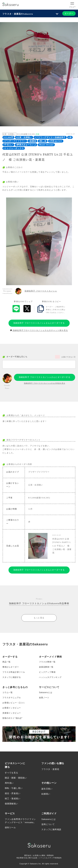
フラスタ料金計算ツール (14, 672)
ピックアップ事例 (47, 672)
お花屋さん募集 (39, 855)
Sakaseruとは (46, 692)
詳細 (38, 134)
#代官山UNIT (56, 141)
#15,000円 (8, 137)
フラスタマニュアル (12, 698)
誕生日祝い (47, 789)
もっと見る (39, 618)
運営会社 (28, 855)
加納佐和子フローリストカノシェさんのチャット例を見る (39, 330)
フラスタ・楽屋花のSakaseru (18, 14)
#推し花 (43, 141)
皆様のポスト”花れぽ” (12, 718)
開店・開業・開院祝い (16, 778)
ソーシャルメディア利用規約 (50, 858)
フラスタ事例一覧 (47, 662)
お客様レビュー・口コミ (14, 703)
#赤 (70, 137)
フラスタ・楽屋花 (50, 769)
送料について (48, 824)
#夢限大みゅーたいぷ (26, 145)
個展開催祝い (11, 804)
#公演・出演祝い (24, 137)
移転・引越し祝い (14, 788)
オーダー (69, 13)
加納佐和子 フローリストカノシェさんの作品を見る (45, 383)
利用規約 (50, 855)
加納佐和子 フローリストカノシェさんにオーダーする (39, 323)
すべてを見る (11, 773)
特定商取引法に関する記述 (27, 858)
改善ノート (44, 698)
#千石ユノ (8, 145)
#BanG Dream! (46, 145)
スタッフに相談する (12, 677)
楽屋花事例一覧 (46, 667)
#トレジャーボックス (14, 148)
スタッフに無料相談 (51, 829)
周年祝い (9, 783)
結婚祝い (46, 794)
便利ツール (10, 828)
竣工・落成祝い (13, 799)
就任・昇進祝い (13, 793)
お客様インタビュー (12, 708)
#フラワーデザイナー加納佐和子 (50, 137)
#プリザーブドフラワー (15, 141)
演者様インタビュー (12, 713)
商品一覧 (6, 662)
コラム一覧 (8, 692)
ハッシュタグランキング (50, 677)
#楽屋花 (32, 141)
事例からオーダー (11, 667)
